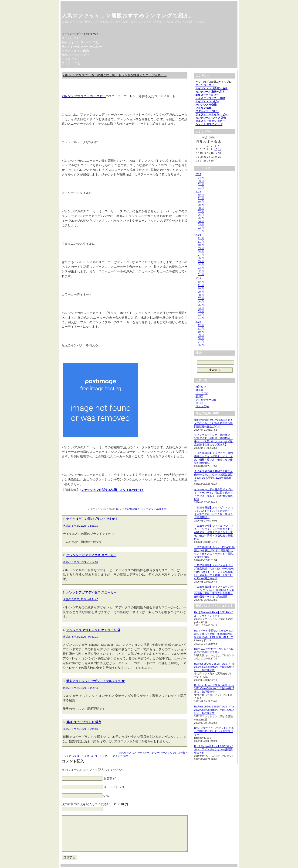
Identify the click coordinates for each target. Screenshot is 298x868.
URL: (107, 796)
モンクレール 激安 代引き (210, 92)
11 (220, 149)
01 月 (201, 188)
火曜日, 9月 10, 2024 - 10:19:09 (80, 729)
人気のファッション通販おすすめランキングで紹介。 (128, 15)
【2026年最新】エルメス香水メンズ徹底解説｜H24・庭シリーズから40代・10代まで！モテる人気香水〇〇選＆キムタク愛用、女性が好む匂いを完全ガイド (214, 572)
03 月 (201, 181)
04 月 (201, 178)
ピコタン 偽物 (204, 108)
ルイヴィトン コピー (207, 101)
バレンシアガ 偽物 (206, 105)
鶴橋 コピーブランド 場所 (84, 722)
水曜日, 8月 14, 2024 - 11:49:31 (80, 526)
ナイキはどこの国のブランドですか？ (92, 519)
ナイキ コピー (71, 59)
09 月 (201, 205)
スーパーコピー (72, 38)
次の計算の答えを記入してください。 (95, 804)
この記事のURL (131, 509)
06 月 (201, 215)
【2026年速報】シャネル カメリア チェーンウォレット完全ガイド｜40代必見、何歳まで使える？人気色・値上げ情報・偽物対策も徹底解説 (214, 532)
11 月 (201, 198)
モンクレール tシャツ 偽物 (211, 118)
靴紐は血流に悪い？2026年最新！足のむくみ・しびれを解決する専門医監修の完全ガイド (213, 423)
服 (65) (199, 396)
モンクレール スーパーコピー (82, 46)
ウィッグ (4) (203, 406)
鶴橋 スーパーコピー (76, 55)
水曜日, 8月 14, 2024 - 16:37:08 (80, 562)
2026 (198, 174)
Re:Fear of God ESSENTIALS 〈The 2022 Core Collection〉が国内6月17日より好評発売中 (214, 667)
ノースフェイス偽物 (75, 51)
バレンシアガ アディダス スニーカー (91, 555)
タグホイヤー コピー (207, 111)
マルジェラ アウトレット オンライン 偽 (93, 630)
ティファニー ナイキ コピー (212, 114)
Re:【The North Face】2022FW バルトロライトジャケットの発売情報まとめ (213, 749)
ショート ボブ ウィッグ (209, 124)
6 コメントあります (155, 509)
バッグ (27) (202, 393)
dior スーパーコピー (207, 95)
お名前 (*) (110, 778)
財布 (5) (200, 390)
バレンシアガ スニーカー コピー (84, 96)
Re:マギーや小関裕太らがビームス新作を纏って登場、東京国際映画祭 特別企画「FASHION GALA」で (214, 634)
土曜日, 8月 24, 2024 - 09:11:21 (80, 637)
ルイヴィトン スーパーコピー (82, 42)
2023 (198, 278)
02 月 (201, 184)
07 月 (201, 211)
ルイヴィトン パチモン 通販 (212, 88)
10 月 (201, 202)
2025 (198, 192)
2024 (198, 235)
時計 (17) (201, 387)
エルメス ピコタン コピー (210, 121)
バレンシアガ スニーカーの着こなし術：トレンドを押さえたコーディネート (115, 75)
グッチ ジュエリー (206, 85)
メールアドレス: (114, 787)
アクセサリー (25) (206, 400)
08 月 (201, 208)
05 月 (201, 218)
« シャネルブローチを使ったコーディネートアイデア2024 (95, 756)
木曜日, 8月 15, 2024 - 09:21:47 (80, 599)
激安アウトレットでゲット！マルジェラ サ (96, 681)
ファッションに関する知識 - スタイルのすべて (112, 490)
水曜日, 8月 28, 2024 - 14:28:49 (80, 688)
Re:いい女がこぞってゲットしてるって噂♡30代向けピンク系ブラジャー (214, 731)
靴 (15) (199, 403)
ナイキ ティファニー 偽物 (210, 98)
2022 (198, 322)
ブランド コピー (73, 63)
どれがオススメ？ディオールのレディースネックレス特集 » (153, 753)
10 (216, 149)
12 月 (201, 195)
